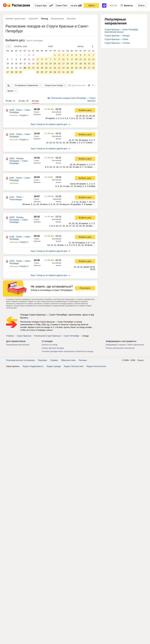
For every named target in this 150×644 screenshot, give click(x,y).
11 (29, 59)
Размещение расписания (18, 345)
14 (12, 64)
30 (21, 72)
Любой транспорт (16, 19)
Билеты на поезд (50, 345)
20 (8, 68)
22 (16, 68)
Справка (54, 360)
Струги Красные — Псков (116, 39)
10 (25, 59)
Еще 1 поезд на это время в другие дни (51, 124)
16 (21, 64)
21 (12, 68)
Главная (10, 336)
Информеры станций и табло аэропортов (125, 345)
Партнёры (42, 360)
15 (16, 64)
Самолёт (33, 19)
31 (63, 72)
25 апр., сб (23, 101)
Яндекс (141, 360)
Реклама (83, 360)
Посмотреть (85, 288)
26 (33, 68)
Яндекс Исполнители (96, 366)
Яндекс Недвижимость (33, 366)
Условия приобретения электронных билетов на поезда (67, 351)
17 (25, 64)
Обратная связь (68, 360)
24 (25, 68)
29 (16, 72)
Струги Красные (24, 336)
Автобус (71, 19)
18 (29, 64)
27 (8, 72)
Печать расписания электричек (120, 348)
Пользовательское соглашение (20, 360)
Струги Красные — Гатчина (117, 43)
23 (21, 68)
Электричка (57, 19)
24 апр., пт (10, 101)
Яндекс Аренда (54, 366)
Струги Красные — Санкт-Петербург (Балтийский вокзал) (121, 31)
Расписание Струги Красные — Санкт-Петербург (57, 336)
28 (12, 72)
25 (29, 68)
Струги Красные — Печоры (117, 36)
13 (8, 64)
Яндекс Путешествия (74, 366)
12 (33, 59)
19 (33, 64)
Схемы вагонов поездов (53, 348)
